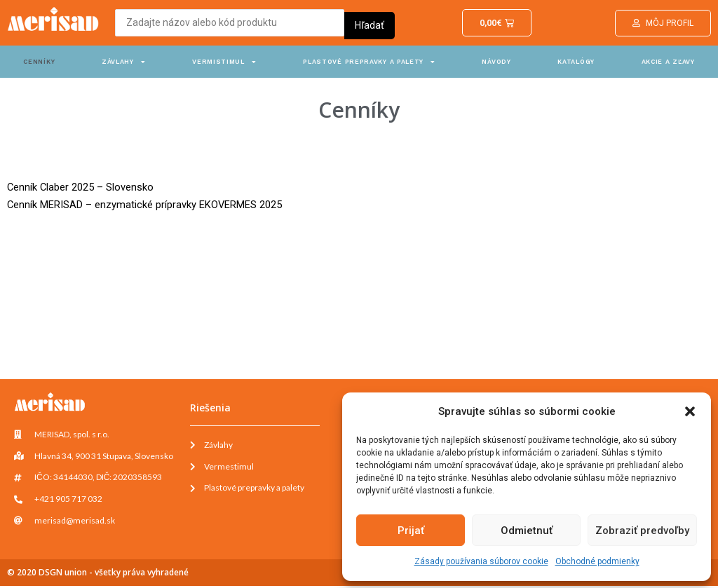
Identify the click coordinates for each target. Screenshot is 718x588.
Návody (496, 62)
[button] (690, 411)
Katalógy (576, 62)
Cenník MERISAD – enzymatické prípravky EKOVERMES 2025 (145, 205)
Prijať (411, 531)
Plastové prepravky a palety (369, 62)
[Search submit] (370, 22)
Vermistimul (224, 62)
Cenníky (39, 62)
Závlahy (124, 62)
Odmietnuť (527, 531)
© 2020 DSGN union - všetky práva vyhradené (98, 574)
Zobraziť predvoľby (642, 531)
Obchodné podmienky (597, 561)
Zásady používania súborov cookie (481, 561)
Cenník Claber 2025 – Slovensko (81, 187)
